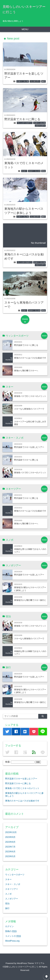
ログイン (9, 926)
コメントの (13, 936)
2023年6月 (10, 852)
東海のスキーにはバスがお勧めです (30, 358)
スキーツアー (40, 126)
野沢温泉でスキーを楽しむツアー (29, 447)
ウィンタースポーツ (25, 123)
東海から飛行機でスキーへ (26, 371)
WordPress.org (12, 941)
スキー (24, 171)
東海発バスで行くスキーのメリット (30, 396)
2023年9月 (10, 837)
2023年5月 (10, 856)
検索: (8, 762)
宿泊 (43, 171)
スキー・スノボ (23, 81)
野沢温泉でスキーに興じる (22, 119)
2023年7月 (10, 847)
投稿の (11, 931)
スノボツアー (35, 81)
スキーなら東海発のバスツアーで (29, 409)
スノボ (8, 894)
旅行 (43, 81)
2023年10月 (11, 832)
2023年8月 (10, 842)
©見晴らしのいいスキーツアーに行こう (20, 967)
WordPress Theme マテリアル (31, 963)
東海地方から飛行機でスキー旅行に (30, 600)
